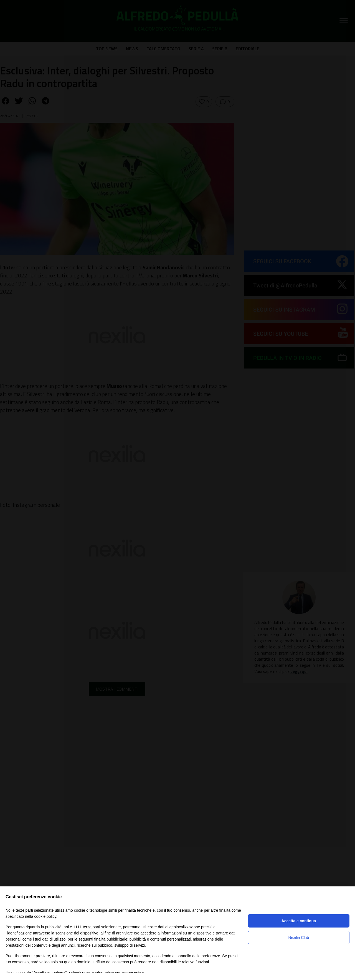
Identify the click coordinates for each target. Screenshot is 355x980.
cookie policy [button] (45, 916)
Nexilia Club (299, 938)
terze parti (92, 927)
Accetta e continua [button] (299, 921)
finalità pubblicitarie (111, 939)
